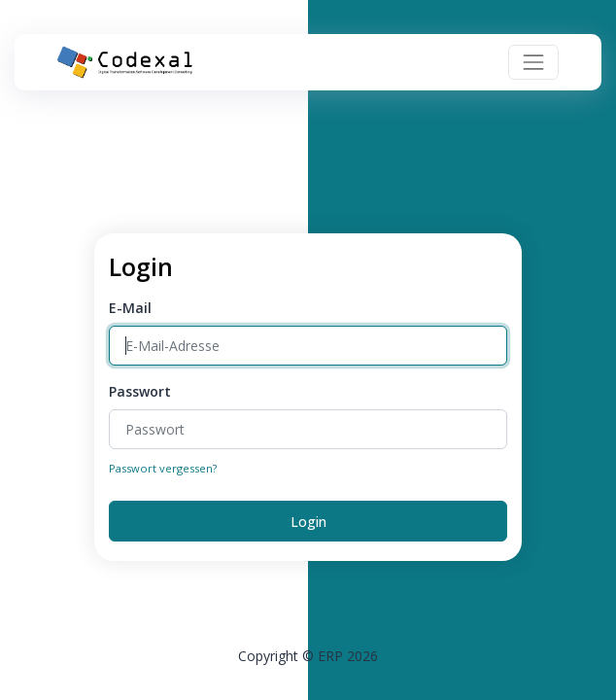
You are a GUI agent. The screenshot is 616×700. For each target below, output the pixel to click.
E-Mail (130, 308)
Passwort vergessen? (163, 468)
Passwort (140, 391)
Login (308, 522)
